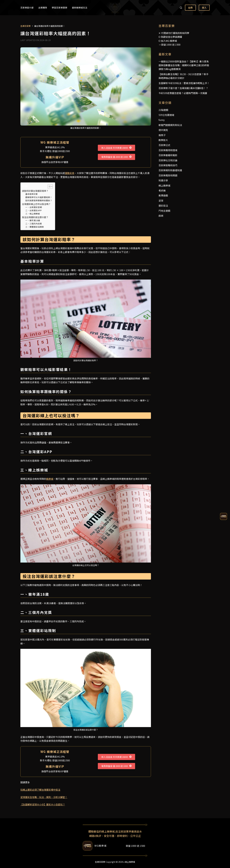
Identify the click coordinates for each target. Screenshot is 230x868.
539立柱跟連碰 (166, 115)
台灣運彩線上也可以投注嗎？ (36, 204)
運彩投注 (163, 206)
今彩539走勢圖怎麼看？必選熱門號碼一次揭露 (183, 93)
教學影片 (163, 140)
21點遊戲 (163, 110)
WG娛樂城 (101, 846)
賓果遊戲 (163, 195)
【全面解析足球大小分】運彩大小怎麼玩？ (43, 804)
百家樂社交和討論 (168, 160)
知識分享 (163, 180)
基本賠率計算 (32, 194)
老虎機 (162, 190)
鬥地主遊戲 (164, 211)
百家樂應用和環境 (168, 150)
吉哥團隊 (43, 8)
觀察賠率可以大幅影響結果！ (39, 197)
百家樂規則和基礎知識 (170, 170)
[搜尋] (181, 8)
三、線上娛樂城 (33, 214)
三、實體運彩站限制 (35, 227)
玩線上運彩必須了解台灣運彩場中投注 (40, 790)
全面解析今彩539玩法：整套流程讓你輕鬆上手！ (184, 83)
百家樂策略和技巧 (168, 165)
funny (162, 120)
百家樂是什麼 (27, 8)
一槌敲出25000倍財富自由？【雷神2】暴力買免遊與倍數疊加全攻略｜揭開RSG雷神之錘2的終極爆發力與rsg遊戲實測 (184, 65)
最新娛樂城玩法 (80, 8)
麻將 (161, 216)
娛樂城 (50, 479)
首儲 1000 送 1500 (171, 45)
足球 (161, 201)
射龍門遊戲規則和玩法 (170, 125)
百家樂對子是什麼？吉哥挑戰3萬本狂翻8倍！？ (183, 88)
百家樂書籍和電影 (168, 155)
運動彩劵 (70, 173)
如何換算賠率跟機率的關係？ (39, 200)
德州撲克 (163, 130)
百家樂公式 (164, 145)
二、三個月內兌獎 (34, 224)
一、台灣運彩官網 (34, 207)
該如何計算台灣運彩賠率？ (35, 191)
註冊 (190, 8)
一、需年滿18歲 (33, 220)
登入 (204, 8)
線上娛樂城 (164, 185)
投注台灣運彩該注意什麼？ (35, 217)
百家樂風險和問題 (168, 175)
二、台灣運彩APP (34, 210)
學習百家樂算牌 (59, 8)
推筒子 (162, 135)
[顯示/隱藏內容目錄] (49, 186)
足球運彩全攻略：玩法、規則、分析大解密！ (44, 797)
